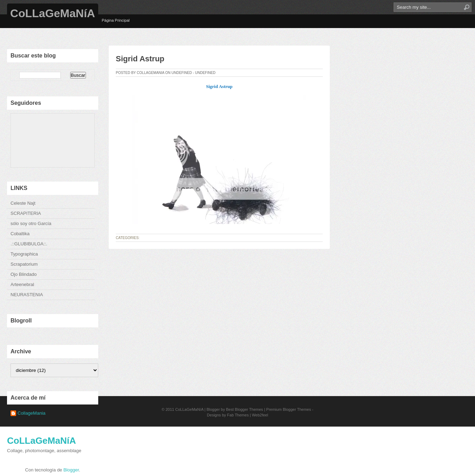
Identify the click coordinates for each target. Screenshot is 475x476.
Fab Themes (238, 415)
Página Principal (116, 20)
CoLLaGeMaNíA (53, 13)
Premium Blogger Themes (289, 409)
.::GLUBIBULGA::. (29, 244)
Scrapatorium (24, 264)
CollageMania (32, 413)
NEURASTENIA (27, 295)
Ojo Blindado (24, 274)
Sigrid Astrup (140, 59)
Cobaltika (20, 234)
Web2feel (260, 415)
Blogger (71, 470)
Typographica (24, 254)
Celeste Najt (23, 203)
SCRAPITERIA (26, 213)
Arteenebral (22, 284)
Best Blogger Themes (245, 409)
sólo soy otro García (31, 223)
